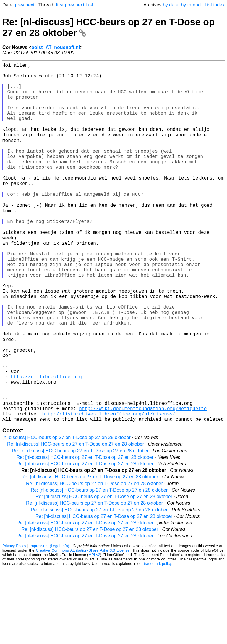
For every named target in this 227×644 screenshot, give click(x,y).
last (89, 5)
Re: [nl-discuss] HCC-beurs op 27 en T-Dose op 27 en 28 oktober (76, 520)
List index (215, 5)
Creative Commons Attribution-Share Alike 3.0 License (83, 626)
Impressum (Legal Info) (50, 622)
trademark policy (158, 639)
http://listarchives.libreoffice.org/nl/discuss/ (109, 488)
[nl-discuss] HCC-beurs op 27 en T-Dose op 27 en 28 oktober (67, 513)
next (30, 5)
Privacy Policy (14, 622)
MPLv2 (94, 631)
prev (20, 5)
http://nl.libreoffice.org (46, 443)
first (60, 5)
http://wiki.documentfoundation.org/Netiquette (143, 482)
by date (171, 5)
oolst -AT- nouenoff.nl (56, 47)
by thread (191, 5)
